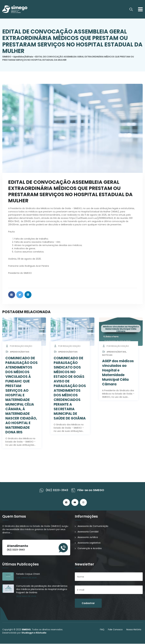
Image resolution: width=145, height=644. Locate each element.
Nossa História (134, 630)
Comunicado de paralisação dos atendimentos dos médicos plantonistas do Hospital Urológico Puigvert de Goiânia (42, 590)
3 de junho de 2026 (26, 578)
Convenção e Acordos (90, 549)
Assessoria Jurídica (88, 538)
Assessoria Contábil (88, 532)
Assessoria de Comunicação (93, 526)
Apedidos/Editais (20, 352)
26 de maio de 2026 (26, 597)
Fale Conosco (115, 630)
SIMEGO (26, 630)
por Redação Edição (19, 346)
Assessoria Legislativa (89, 543)
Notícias (107, 355)
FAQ (102, 630)
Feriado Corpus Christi (28, 574)
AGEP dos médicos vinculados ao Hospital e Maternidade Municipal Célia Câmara (118, 373)
